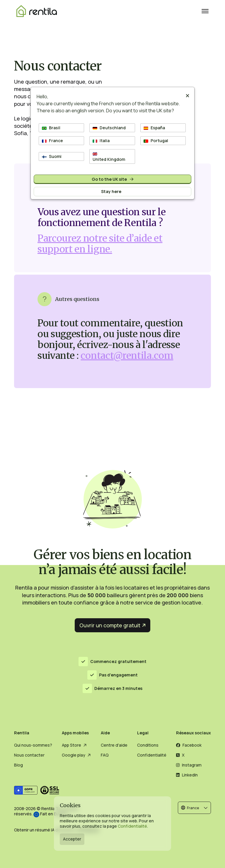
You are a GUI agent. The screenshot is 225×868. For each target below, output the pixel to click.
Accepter (72, 839)
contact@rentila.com (127, 356)
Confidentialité (132, 826)
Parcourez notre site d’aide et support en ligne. (100, 244)
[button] (194, 808)
